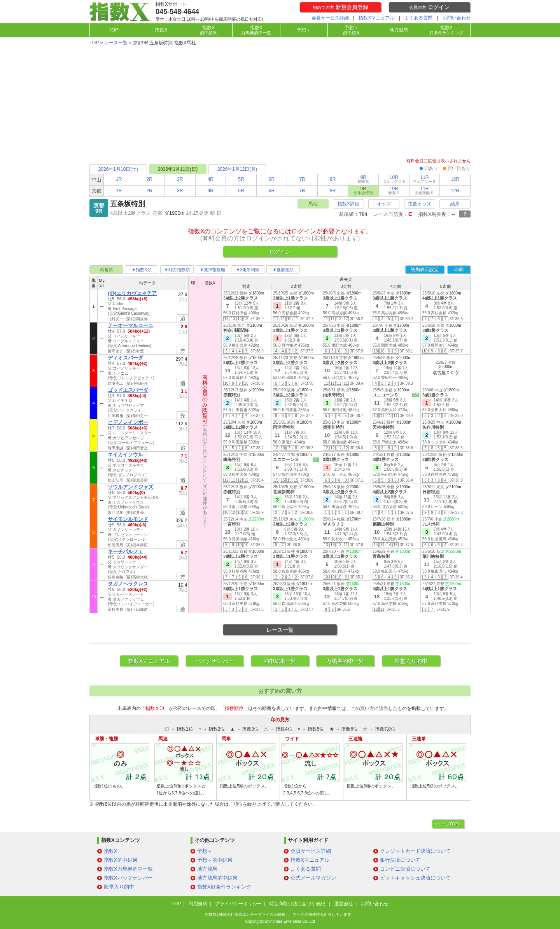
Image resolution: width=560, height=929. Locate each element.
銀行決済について (400, 860)
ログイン (429, 7)
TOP (113, 30)
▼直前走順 (283, 270)
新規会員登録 (340, 7)
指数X (161, 30)
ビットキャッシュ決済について (415, 878)
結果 (455, 204)
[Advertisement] (280, 103)
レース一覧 (116, 43)
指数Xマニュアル (376, 18)
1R (119, 179)
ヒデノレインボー (128, 422)
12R (455, 179)
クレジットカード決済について (415, 851)
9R (363, 179)
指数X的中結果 (121, 860)
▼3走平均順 (248, 270)
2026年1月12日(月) (237, 169)
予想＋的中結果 (215, 860)
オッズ (384, 204)
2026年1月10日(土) (118, 169)
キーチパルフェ (125, 551)
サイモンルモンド (128, 519)
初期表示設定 (425, 270)
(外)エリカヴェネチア (132, 293)
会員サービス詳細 (330, 18)
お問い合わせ (457, 18)
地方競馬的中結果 (217, 878)
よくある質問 (418, 18)
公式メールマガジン (313, 878)
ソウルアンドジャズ (130, 487)
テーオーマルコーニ (130, 325)
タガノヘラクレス (128, 584)
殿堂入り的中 (411, 661)
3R (180, 179)
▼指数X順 (141, 270)
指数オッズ (420, 204)
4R (211, 179)
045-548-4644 (177, 12)
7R (302, 179)
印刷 (459, 270)
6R (272, 179)
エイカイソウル (125, 455)
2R (150, 179)
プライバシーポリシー (238, 904)
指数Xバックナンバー (128, 878)
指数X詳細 (348, 204)
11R (424, 179)
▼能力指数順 (177, 270)
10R (394, 179)
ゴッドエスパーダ (128, 390)
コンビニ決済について (405, 869)
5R (241, 179)
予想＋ (304, 30)
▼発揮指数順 (212, 270)
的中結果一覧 (280, 661)
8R (333, 179)
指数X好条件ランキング (224, 887)
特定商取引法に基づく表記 (298, 904)
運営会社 (343, 904)
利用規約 (198, 904)
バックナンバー (215, 661)
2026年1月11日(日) (178, 169)
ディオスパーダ (125, 358)
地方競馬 (399, 30)
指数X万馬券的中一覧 (128, 869)
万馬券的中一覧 (345, 661)
